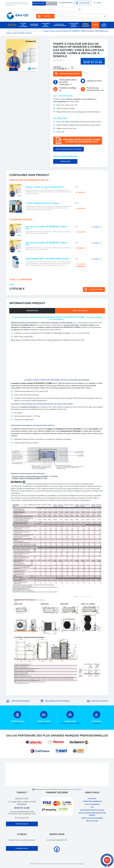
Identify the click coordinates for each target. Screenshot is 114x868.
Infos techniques (80, 311)
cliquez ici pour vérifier (75, 789)
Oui (100, 227)
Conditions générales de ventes (62, 864)
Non (94, 227)
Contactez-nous (22, 824)
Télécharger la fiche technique (57, 701)
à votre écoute (44, 718)
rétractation (92, 821)
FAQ (92, 807)
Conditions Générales (92, 801)
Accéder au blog (22, 848)
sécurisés (97, 718)
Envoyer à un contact (100, 701)
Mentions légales (78, 864)
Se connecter (84, 3)
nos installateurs (60, 102)
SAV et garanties (92, 804)
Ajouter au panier (96, 289)
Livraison (92, 799)
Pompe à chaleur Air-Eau (34, 31)
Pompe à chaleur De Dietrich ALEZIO (27, 478)
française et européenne (70, 718)
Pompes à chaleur (19, 31)
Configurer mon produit (69, 74)
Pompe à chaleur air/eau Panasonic (26, 477)
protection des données (92, 818)
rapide (17, 718)
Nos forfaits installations (92, 810)
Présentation (32, 311)
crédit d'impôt (52, 340)
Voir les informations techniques (68, 149)
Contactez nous (67, 3)
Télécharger (65, 162)
